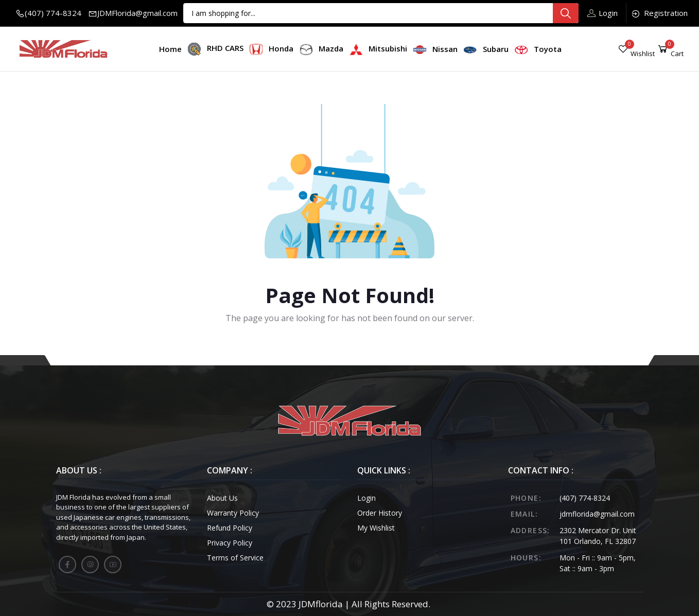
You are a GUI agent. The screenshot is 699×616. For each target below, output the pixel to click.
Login (602, 13)
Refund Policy (230, 528)
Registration (659, 13)
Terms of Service (235, 558)
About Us (222, 498)
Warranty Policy (233, 513)
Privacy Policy (230, 543)
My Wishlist (376, 528)
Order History (380, 513)
